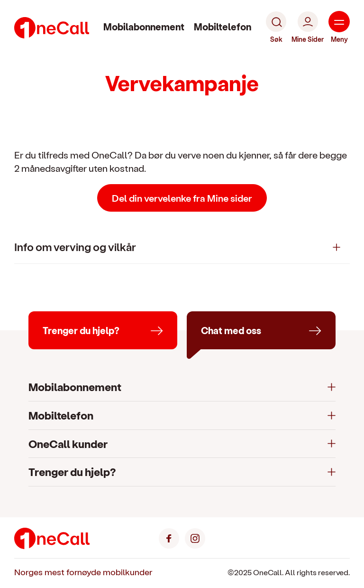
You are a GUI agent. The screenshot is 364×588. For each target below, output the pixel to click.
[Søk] (276, 28)
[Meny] (339, 28)
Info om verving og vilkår (75, 247)
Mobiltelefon (223, 27)
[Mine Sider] (308, 28)
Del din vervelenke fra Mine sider (182, 198)
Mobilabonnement (144, 27)
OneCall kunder (68, 443)
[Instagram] (195, 537)
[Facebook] (169, 537)
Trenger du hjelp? (72, 471)
